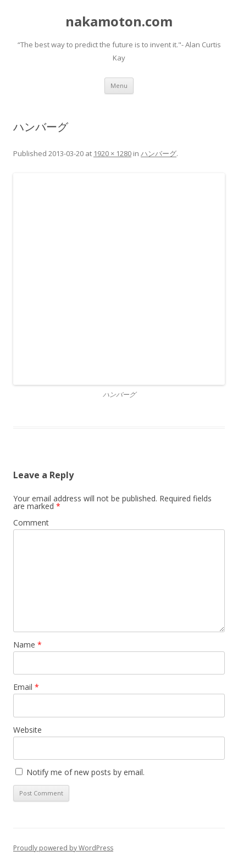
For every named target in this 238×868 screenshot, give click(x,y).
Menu (119, 85)
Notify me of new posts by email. (85, 772)
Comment (31, 523)
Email (26, 687)
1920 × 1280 (112, 153)
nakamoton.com (119, 22)
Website (27, 730)
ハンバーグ (159, 153)
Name (27, 645)
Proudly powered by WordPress (63, 848)
